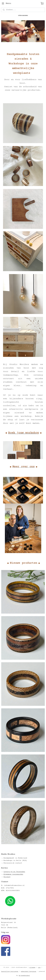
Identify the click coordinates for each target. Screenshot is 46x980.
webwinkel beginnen (29, 972)
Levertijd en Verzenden (14, 872)
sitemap (32, 967)
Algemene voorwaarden (13, 874)
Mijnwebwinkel (24, 976)
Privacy (7, 877)
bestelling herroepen (10, 972)
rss (39, 967)
